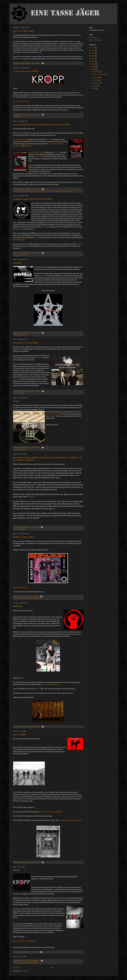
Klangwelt (94, 38)
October (96, 80)
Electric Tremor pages (53, 414)
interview (39, 358)
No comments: (36, 63)
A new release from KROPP (26, 71)
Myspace (42, 276)
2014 (93, 53)
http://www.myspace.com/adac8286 (51, 812)
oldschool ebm (34, 963)
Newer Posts (17, 968)
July (94, 88)
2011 (93, 61)
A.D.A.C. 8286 (38, 156)
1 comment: (35, 596)
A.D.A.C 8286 (19, 735)
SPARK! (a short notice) (24, 537)
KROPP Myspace (20, 240)
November (96, 77)
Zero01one (56, 684)
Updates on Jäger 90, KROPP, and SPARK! (32, 199)
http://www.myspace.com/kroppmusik (25, 941)
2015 (93, 50)
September (96, 83)
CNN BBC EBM (22, 529)
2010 (93, 64)
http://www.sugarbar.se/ (20, 587)
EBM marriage (22, 449)
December (96, 72)
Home (52, 968)
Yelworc (49, 139)
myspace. (31, 497)
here (20, 59)
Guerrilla (17, 263)
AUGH (19, 116)
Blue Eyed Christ (52, 144)
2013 (93, 56)
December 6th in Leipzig (36, 152)
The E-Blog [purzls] (97, 40)
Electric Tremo (45, 684)
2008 (93, 69)
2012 (93, 58)
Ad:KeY (60, 144)
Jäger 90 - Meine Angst (24, 31)
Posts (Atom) (25, 971)
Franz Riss (28, 146)
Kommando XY (17, 146)
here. (55, 509)
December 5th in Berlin (20, 139)
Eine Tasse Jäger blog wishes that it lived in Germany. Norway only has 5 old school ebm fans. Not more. (46, 191)
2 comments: (36, 527)
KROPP (16, 870)
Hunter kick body (22, 255)
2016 (93, 48)
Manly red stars (22, 335)
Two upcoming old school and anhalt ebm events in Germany (41, 125)
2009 (93, 67)
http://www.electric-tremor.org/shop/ (70, 820)
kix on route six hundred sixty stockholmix (29, 598)
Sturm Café (57, 152)
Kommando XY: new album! (26, 343)
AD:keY (16, 401)
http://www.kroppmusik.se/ (21, 101)
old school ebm (25, 963)
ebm (19, 963)
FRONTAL (18, 606)
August (95, 86)
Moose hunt (21, 393)
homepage (45, 227)
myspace (20, 229)
